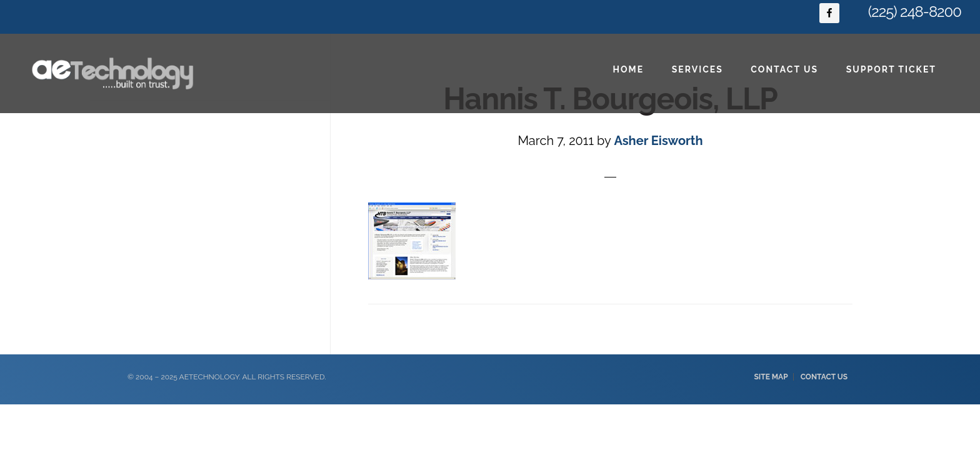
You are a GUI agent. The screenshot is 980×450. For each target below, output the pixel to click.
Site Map (771, 377)
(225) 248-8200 (915, 12)
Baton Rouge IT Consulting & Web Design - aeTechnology (112, 73)
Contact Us (824, 377)
